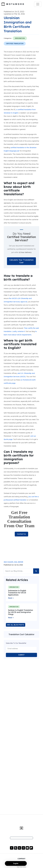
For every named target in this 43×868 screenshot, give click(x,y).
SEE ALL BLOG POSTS (16, 625)
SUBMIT (21, 655)
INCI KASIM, (9, 562)
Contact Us (21, 534)
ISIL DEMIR (19, 562)
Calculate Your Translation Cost (21, 261)
